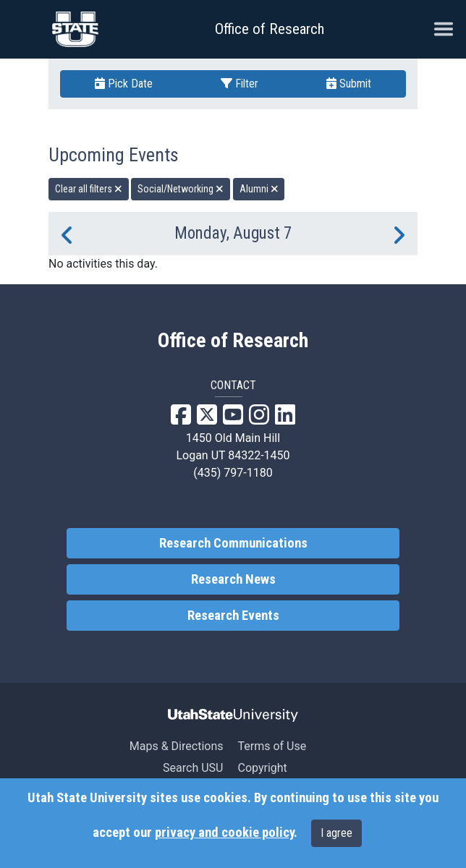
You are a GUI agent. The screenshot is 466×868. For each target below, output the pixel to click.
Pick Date (124, 84)
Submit (349, 84)
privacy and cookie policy (224, 833)
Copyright (262, 768)
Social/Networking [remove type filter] (181, 189)
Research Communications (233, 543)
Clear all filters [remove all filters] (89, 189)
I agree (336, 833)
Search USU (193, 768)
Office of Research (270, 29)
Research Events (233, 616)
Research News (233, 579)
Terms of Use (272, 746)
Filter (240, 84)
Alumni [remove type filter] (259, 189)
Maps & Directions (177, 746)
